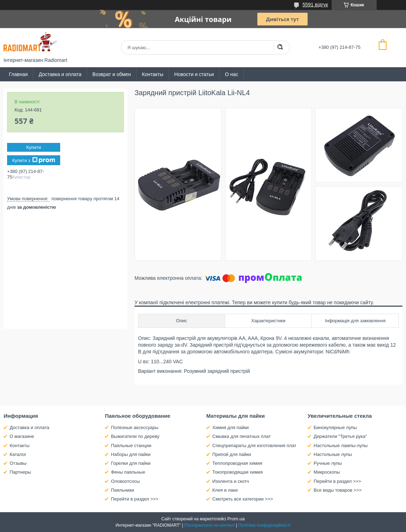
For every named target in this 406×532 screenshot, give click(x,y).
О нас (231, 74)
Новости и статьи (194, 74)
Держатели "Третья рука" (340, 436)
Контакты (153, 74)
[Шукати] (280, 47)
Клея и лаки (225, 490)
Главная (18, 74)
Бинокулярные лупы (335, 427)
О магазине (22, 436)
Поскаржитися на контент (210, 525)
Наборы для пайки (131, 454)
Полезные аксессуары (135, 427)
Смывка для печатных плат (242, 436)
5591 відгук (315, 5)
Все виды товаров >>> (338, 490)
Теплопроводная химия (237, 463)
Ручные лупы (328, 463)
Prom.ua (236, 519)
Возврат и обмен (112, 74)
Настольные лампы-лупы (341, 446)
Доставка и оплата (60, 74)
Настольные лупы (333, 454)
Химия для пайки (231, 427)
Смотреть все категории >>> (243, 499)
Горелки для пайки (131, 463)
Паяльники (122, 490)
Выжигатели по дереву (135, 436)
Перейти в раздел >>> (135, 499)
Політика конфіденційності (264, 525)
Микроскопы (327, 472)
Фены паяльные (128, 472)
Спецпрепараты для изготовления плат (254, 446)
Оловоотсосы (125, 481)
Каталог (18, 454)
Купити (34, 147)
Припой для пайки (232, 454)
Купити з (33, 160)
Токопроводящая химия (238, 472)
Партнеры (20, 472)
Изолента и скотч (231, 481)
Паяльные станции (131, 446)
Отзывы (18, 463)
